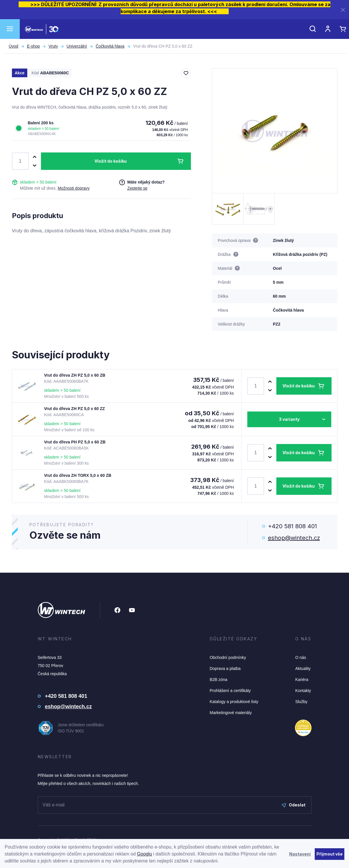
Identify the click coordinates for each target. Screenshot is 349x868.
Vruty (53, 46)
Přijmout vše (330, 854)
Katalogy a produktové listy (234, 702)
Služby (301, 702)
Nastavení (300, 854)
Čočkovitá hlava (110, 46)
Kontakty (303, 691)
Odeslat (294, 805)
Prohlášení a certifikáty (230, 691)
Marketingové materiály (231, 713)
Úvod (14, 46)
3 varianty (289, 419)
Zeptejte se (137, 188)
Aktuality (303, 668)
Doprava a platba (225, 668)
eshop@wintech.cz (294, 538)
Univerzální (77, 46)
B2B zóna (219, 680)
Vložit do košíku (111, 161)
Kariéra (302, 680)
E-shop (33, 46)
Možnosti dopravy (74, 188)
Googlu (144, 854)
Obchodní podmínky (228, 657)
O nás (301, 657)
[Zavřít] (343, 10)
